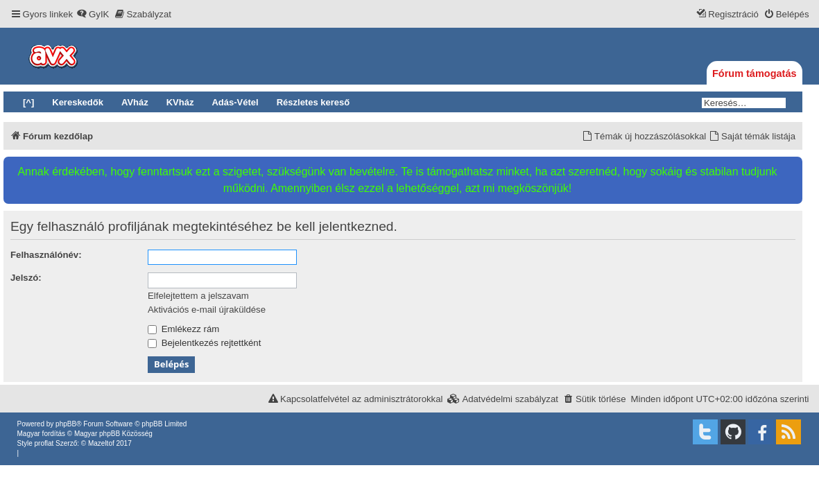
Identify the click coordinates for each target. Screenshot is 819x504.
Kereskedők (78, 102)
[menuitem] (93, 14)
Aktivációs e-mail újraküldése (207, 310)
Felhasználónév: (46, 255)
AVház (135, 102)
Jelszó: (26, 278)
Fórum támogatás (755, 74)
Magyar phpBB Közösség (113, 434)
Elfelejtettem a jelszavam (198, 296)
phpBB (66, 424)
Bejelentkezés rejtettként (204, 343)
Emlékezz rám (183, 329)
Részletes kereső (313, 102)
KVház (180, 102)
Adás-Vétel (235, 102)
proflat (44, 443)
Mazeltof (101, 443)
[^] (28, 102)
